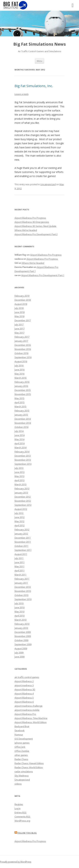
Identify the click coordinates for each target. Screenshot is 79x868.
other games (21, 755)
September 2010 (23, 599)
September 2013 (23, 464)
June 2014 (20, 435)
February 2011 (22, 579)
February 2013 (22, 489)
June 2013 (20, 472)
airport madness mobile (27, 710)
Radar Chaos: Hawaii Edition (29, 763)
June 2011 (20, 562)
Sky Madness (22, 776)
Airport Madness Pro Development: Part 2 (36, 234)
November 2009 (23, 636)
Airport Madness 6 (24, 702)
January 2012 (21, 534)
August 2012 (21, 509)
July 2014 (19, 431)
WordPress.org (22, 821)
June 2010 (20, 607)
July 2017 (19, 324)
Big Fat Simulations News (40, 44)
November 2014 (23, 423)
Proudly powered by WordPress (16, 862)
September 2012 (23, 505)
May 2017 (19, 333)
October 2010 (21, 595)
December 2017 (23, 320)
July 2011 (19, 558)
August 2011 (21, 554)
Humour (19, 735)
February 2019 (22, 296)
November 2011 (23, 542)
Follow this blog (27, 833)
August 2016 (21, 361)
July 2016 (19, 365)
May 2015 (19, 398)
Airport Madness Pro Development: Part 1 (43, 275)
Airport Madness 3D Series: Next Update (35, 226)
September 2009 (23, 644)
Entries (20, 812)
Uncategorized (48, 184)
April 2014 (20, 443)
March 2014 (20, 447)
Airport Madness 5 (24, 698)
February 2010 (22, 624)
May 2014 (19, 439)
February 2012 (22, 530)
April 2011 (20, 571)
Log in (18, 808)
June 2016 (20, 370)
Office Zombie (22, 751)
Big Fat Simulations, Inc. (34, 86)
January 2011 (21, 583)
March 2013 (20, 484)
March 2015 (20, 406)
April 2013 (20, 480)
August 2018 (21, 304)
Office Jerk (20, 747)
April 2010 (20, 616)
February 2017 (22, 337)
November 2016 (23, 349)
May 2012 (19, 521)
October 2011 (21, 546)
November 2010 (23, 591)
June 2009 (20, 657)
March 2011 (20, 575)
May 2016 (19, 374)
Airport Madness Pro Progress (30, 218)
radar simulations (24, 771)
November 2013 (23, 460)
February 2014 (22, 452)
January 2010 (21, 628)
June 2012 (20, 517)
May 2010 (19, 612)
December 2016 (23, 345)
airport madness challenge (29, 706)
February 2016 (22, 382)
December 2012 (23, 497)
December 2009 (23, 632)
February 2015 (22, 411)
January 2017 (21, 341)
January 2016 (21, 386)
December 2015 (23, 390)
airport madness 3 (24, 685)
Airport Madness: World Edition (31, 722)
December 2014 (23, 419)
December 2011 (23, 538)
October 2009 (21, 640)
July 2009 (19, 653)
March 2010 (20, 620)
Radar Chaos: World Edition (29, 767)
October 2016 (21, 353)
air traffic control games (27, 677)
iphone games (22, 743)
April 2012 (20, 525)
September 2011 (23, 550)
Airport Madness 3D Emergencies (32, 222)
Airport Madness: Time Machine (31, 718)
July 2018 (19, 308)
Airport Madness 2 (24, 681)
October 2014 (21, 427)
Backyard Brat (22, 726)
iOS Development (24, 739)
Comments (22, 817)
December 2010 (23, 587)
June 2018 (20, 312)
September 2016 (23, 357)
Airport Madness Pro (25, 714)
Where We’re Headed (26, 230)
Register (19, 804)
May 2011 (19, 566)
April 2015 (20, 402)
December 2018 (23, 300)
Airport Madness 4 (24, 694)
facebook (20, 730)
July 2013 (19, 468)
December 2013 (23, 456)
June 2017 (20, 329)
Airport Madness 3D (25, 689)
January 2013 (21, 493)
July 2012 (19, 513)
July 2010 (19, 603)
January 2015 (21, 415)
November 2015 (23, 394)
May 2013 (19, 476)
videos (18, 784)
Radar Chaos (21, 759)
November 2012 (23, 501)
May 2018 (19, 316)
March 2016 (20, 378)
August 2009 (21, 648)
